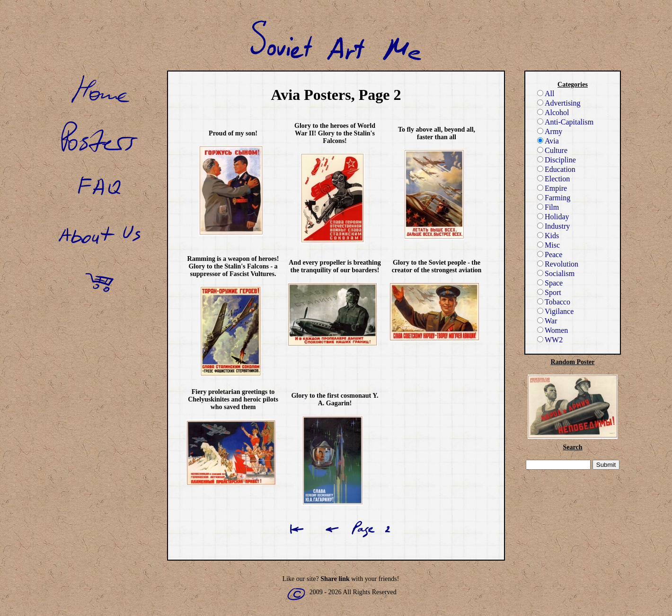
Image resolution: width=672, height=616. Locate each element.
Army (550, 131)
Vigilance (555, 311)
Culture (552, 150)
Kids (548, 236)
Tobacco (554, 302)
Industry (553, 226)
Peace (550, 254)
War (547, 321)
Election (553, 179)
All (546, 94)
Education (556, 169)
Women (553, 330)
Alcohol (553, 112)
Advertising (559, 103)
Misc (548, 245)
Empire (552, 188)
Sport (549, 292)
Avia (548, 141)
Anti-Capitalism (565, 122)
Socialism (556, 273)
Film (548, 207)
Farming (554, 198)
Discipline (557, 160)
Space (550, 283)
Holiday (553, 217)
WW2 (550, 340)
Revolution (558, 264)
